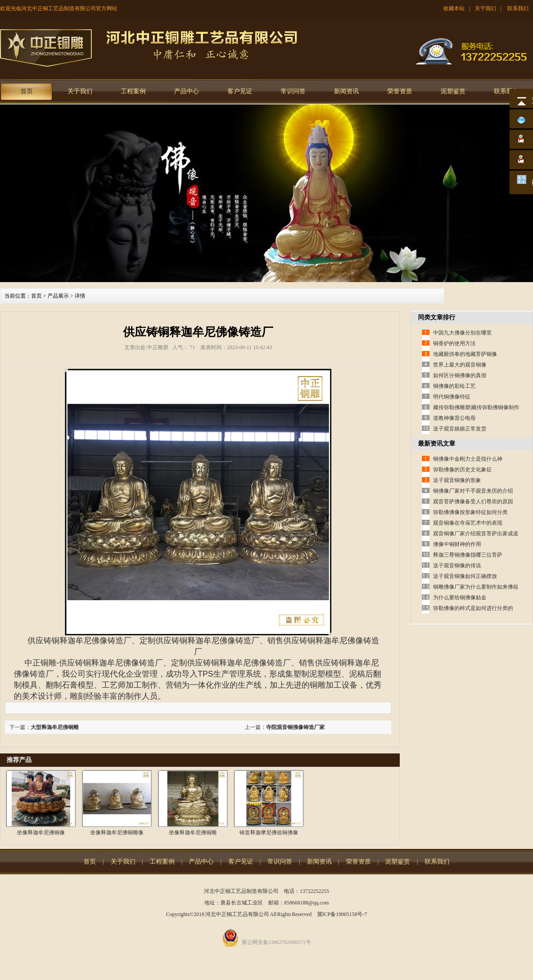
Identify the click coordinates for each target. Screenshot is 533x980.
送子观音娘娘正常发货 (460, 429)
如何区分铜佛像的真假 (460, 375)
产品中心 (187, 91)
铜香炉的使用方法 (454, 343)
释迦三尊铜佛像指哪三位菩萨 (468, 555)
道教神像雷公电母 (454, 418)
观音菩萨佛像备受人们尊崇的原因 (473, 502)
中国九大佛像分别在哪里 (462, 333)
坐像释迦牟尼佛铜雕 (193, 833)
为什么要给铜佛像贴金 (460, 598)
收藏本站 (454, 8)
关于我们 (485, 8)
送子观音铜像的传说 (457, 566)
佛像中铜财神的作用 (457, 544)
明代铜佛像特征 (452, 397)
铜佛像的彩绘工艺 (454, 386)
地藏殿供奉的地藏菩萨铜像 (465, 354)
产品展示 (58, 296)
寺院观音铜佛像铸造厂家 (295, 727)
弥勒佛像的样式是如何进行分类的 (473, 608)
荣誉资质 (400, 91)
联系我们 (518, 8)
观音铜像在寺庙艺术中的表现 (468, 523)
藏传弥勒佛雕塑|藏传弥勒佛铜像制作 (476, 407)
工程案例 (133, 91)
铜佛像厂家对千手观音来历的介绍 (473, 491)
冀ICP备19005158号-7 (342, 914)
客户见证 (240, 91)
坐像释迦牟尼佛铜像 (41, 833)
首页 (27, 91)
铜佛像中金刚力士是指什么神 (468, 459)
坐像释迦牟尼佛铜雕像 (117, 833)
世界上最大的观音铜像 (460, 365)
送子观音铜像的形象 (457, 480)
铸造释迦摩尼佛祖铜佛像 (269, 833)
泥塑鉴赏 (453, 91)
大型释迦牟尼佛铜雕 (55, 727)
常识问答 (293, 91)
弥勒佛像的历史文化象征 (462, 470)
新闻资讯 (346, 91)
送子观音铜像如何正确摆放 (465, 576)
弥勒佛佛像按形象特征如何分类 (470, 512)
